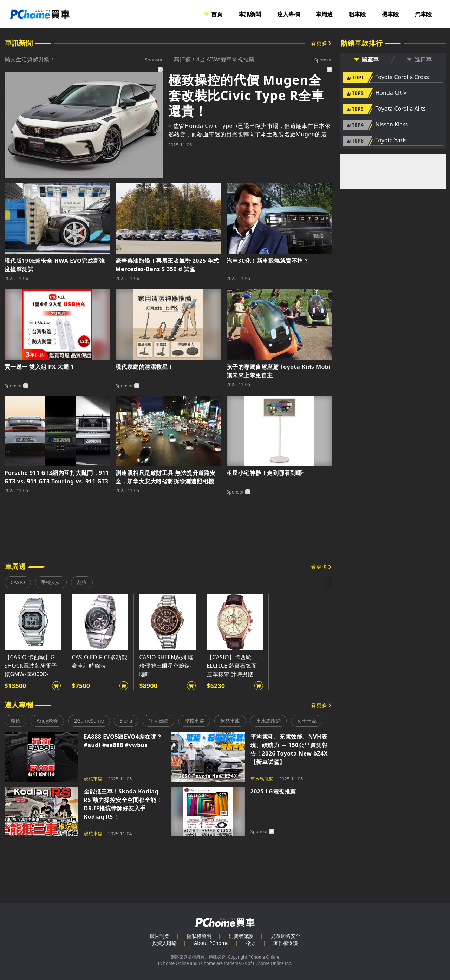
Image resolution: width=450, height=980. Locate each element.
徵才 (251, 943)
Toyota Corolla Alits (401, 109)
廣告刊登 (159, 936)
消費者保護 (241, 936)
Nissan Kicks (392, 125)
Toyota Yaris (391, 141)
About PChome (211, 943)
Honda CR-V (391, 93)
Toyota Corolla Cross (402, 77)
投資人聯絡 (164, 943)
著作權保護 (286, 943)
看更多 (319, 43)
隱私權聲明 (199, 936)
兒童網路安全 (286, 936)
